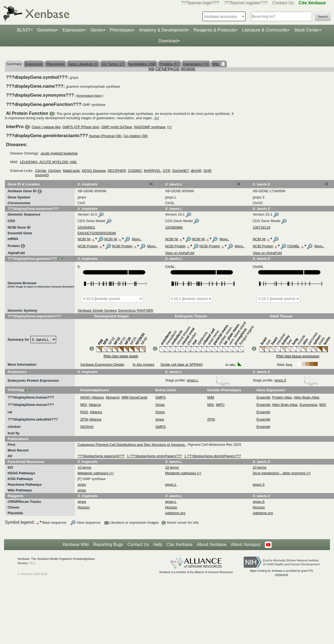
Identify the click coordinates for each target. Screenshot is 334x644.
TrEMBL (293, 246)
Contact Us (283, 3)
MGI (84, 405)
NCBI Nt (84, 239)
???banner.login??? (200, 3)
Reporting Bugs (108, 544)
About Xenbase (212, 544)
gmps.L (208, 380)
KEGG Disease (94, 171)
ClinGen (54, 171)
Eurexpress (309, 405)
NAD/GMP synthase (150, 127)
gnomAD (42, 175)
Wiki (216, 64)
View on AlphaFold (180, 253)
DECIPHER (117, 171)
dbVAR (196, 171)
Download (168, 41)
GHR (208, 171)
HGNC (85, 397)
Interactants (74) (196, 64)
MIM (125, 397)
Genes (97, 30)
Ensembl (263, 397)
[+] (157, 118)
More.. (137, 239)
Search (323, 17)
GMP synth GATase (117, 127)
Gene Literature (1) (83, 64)
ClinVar (41, 171)
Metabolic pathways (94, 473)
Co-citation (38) (136, 136)
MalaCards (71, 171)
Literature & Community (265, 30)
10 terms (84, 467)
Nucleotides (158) (142, 64)
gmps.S (296, 380)
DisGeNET (180, 171)
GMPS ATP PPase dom (81, 127)
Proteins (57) (169, 64)
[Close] (151, 184)
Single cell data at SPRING (182, 364)
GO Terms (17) (113, 64)
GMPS (160, 397)
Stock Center (307, 30)
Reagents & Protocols (215, 30)
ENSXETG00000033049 (97, 233)
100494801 (86, 227)
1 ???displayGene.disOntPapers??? (213, 456)
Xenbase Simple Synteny (97, 310)
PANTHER (145, 310)
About (246, 545)
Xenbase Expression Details (102, 364)
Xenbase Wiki (76, 544)
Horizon (84, 507)
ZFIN (84, 419)
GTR (167, 171)
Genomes (46, 30)
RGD (84, 412)
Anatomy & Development (163, 30)
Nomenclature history (89, 96)
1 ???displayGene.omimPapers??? (154, 456)
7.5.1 (32, 563)
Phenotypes (121, 30)
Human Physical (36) (105, 136)
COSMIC (135, 171)
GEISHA (87, 427)
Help (158, 544)
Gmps (160, 405)
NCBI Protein (88, 246)
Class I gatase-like (46, 127)
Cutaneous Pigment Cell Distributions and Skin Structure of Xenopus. (132, 445)
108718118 (261, 227)
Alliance (98, 397)
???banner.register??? (246, 3)
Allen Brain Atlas (306, 397)
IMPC (220, 405)
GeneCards (138, 397)
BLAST (24, 30)
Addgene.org (175, 513)
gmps (160, 419)
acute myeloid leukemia (59, 153)
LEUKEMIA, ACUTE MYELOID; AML (49, 162)
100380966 (174, 227)
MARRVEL (152, 171)
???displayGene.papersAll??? (101, 456)
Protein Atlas (282, 397)
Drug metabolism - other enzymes (280, 473)
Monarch (113, 397)
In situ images (143, 364)
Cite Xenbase (179, 544)
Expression (73, 30)
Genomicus (127, 310)
